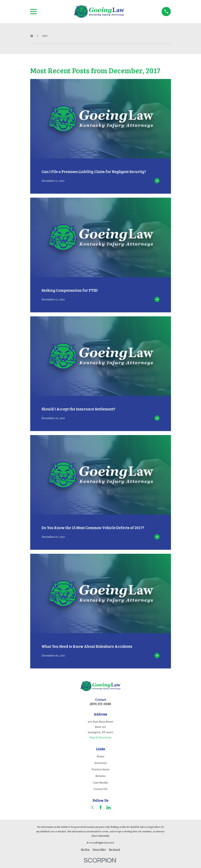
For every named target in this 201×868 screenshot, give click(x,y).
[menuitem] (85, 850)
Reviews (100, 776)
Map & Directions (100, 737)
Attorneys (100, 763)
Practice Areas (100, 769)
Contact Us (100, 789)
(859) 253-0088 (100, 704)
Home (100, 756)
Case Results (100, 783)
